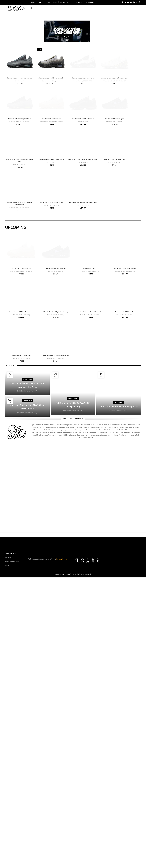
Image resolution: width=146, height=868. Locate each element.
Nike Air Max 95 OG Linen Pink (51, 409)
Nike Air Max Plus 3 (109, 230)
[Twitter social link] (125, 2)
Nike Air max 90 (111, 412)
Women (59, 86)
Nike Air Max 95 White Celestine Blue (51, 776)
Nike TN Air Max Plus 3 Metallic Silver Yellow (115, 226)
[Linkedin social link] (134, 2)
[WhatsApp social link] (137, 2)
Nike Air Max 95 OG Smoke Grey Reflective (20, 84)
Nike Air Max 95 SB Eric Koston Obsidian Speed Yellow (20, 777)
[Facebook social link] (122, 2)
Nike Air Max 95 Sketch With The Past (83, 225)
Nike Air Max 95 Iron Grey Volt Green (20, 409)
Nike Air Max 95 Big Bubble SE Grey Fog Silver (83, 593)
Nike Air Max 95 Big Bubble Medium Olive (51, 83)
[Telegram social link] (139, 2)
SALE (54, 86)
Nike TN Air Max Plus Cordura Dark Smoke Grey (20, 593)
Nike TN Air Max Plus (20, 597)
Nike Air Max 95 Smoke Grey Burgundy (51, 592)
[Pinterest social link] (131, 2)
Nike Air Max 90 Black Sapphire (115, 409)
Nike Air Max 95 (20, 88)
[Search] (31, 11)
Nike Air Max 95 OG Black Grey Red (83, 409)
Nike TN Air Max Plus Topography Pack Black (83, 777)
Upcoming (54, 412)
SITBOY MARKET (88, 227)
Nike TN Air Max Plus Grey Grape (115, 592)
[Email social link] (128, 2)
